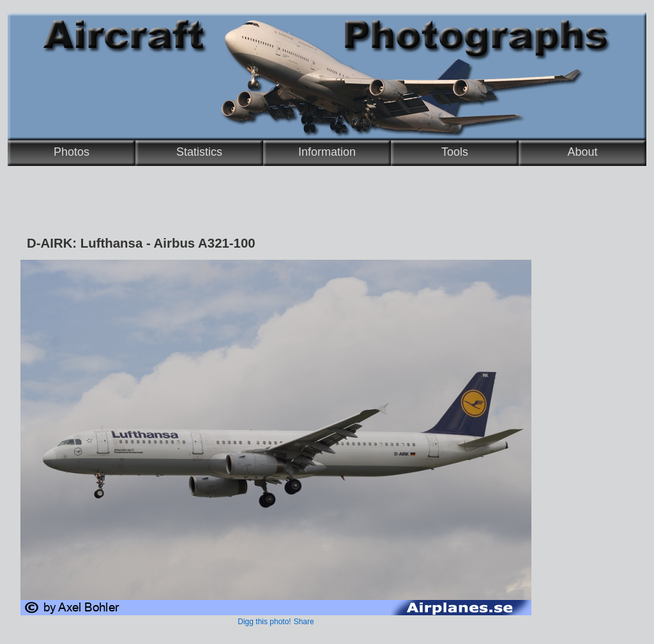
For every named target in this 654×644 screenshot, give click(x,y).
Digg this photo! (264, 622)
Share (304, 622)
